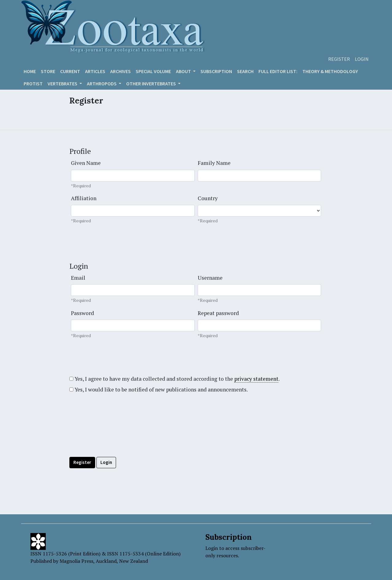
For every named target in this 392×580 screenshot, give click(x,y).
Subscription (216, 71)
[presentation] (116, 439)
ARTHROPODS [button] (102, 84)
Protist (33, 84)
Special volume (153, 71)
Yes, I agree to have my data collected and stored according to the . (175, 379)
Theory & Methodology (330, 71)
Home (30, 71)
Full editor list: (278, 71)
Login (362, 59)
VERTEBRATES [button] (63, 84)
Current (70, 71)
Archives (120, 71)
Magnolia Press (76, 561)
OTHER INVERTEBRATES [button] (151, 84)
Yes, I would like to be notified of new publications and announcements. (159, 389)
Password (82, 313)
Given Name (86, 163)
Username (210, 278)
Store (48, 71)
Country (208, 198)
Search (245, 71)
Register (339, 59)
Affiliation (84, 198)
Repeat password (218, 313)
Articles (95, 71)
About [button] (184, 71)
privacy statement (256, 379)
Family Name (214, 163)
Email (78, 278)
